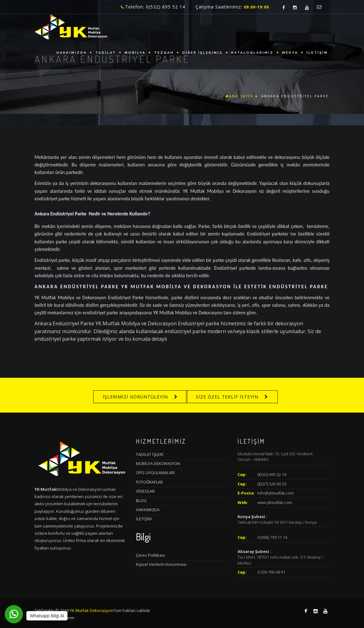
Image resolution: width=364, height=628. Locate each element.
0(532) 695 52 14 (272, 474)
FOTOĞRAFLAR (149, 482)
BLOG (141, 501)
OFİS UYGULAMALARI (155, 473)
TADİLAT (106, 53)
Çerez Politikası (150, 555)
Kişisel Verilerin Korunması (161, 564)
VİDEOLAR (145, 491)
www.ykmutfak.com (275, 502)
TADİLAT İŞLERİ (150, 454)
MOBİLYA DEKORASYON (158, 463)
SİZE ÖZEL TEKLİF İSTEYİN (227, 397)
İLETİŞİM (317, 53)
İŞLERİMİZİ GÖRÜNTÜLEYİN (135, 397)
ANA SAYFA (239, 96)
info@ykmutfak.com (276, 493)
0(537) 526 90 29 (272, 484)
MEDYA (290, 53)
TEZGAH (164, 53)
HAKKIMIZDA (72, 53)
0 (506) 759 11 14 (272, 537)
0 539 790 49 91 (271, 572)
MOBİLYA (135, 53)
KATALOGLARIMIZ (252, 53)
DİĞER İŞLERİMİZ (203, 53)
